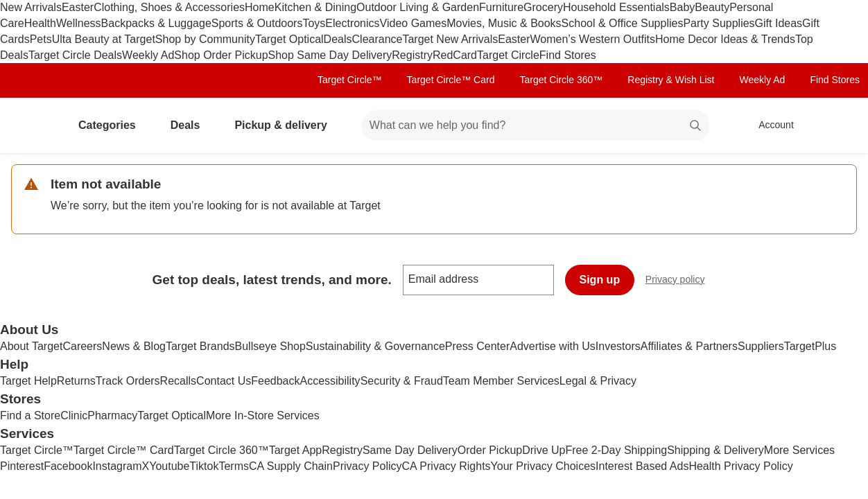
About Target (31, 346)
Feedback (275, 381)
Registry (412, 55)
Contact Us (224, 381)
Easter (78, 7)
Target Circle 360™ (561, 80)
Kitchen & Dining (315, 7)
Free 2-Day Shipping (616, 450)
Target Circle (508, 55)
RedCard (455, 55)
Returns (76, 381)
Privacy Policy (367, 466)
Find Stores (568, 55)
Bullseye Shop (270, 346)
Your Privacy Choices (543, 466)
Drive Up (544, 450)
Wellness (79, 23)
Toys (314, 23)
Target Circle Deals (75, 55)
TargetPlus (810, 346)
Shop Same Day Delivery (330, 55)
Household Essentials (616, 7)
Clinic (74, 415)
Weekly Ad (148, 55)
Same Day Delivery (410, 450)
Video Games (414, 23)
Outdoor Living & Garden (418, 7)
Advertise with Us (553, 346)
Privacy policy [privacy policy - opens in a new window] (681, 281)
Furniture (501, 7)
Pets (41, 39)
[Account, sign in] (769, 125)
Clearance (377, 39)
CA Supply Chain (291, 466)
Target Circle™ (350, 80)
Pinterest (22, 466)
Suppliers (761, 346)
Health (40, 23)
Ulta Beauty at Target (104, 39)
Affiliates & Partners (689, 346)
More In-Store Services (263, 415)
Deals (338, 39)
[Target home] (31, 125)
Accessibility (330, 381)
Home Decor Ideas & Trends (725, 39)
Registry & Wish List (671, 80)
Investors (618, 346)
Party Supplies (719, 23)
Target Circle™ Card (451, 80)
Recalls (178, 381)
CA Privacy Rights (446, 466)
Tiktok (204, 466)
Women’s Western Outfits (593, 39)
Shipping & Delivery (715, 450)
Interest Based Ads (642, 466)
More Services (799, 450)
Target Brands (200, 346)
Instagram (117, 466)
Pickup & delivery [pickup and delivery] (286, 125)
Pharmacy (112, 415)
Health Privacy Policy (740, 466)
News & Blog (134, 346)
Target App (296, 450)
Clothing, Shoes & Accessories (169, 7)
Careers (82, 346)
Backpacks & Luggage (156, 23)
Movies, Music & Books (504, 23)
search (696, 126)
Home (260, 7)
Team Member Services (501, 381)
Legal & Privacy (598, 381)
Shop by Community (205, 39)
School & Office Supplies (623, 23)
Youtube (169, 466)
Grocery (543, 7)
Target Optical (289, 39)
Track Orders (128, 381)
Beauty (712, 7)
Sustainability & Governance (375, 346)
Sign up (600, 280)
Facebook (68, 466)
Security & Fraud (402, 381)
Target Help (28, 381)
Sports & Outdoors (257, 23)
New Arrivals (31, 7)
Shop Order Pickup (221, 55)
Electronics (352, 23)
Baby (682, 7)
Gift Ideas (779, 23)
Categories (113, 125)
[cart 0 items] (839, 125)
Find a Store (30, 415)
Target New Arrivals (450, 39)
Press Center (477, 346)
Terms (234, 466)
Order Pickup (490, 450)
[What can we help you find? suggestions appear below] (535, 125)
